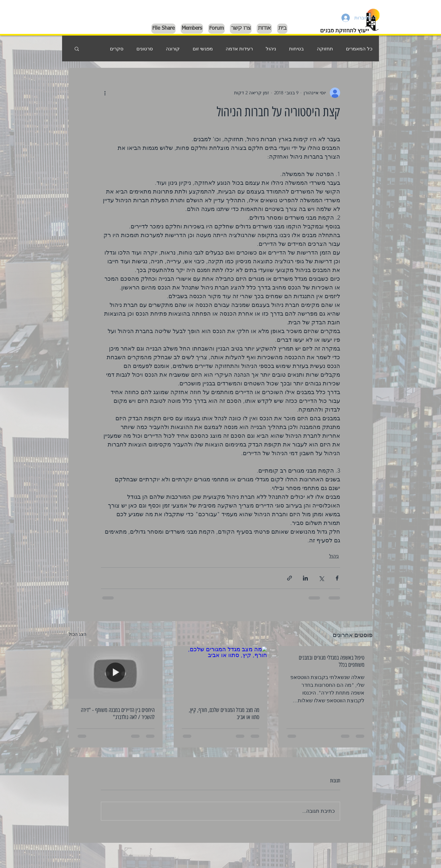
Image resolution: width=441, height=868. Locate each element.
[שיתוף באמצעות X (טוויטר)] (321, 578)
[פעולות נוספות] (105, 93)
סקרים (117, 49)
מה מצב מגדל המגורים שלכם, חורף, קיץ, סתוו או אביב (224, 714)
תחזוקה (325, 49)
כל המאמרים (359, 49)
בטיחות (296, 49)
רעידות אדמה (239, 49)
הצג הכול (77, 634)
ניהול (271, 49)
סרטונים (145, 49)
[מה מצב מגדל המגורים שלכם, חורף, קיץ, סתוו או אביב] (221, 673)
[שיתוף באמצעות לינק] (290, 578)
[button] (77, 48)
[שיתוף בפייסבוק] (337, 578)
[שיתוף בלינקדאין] (305, 578)
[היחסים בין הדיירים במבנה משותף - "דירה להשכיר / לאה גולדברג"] (116, 673)
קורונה (173, 49)
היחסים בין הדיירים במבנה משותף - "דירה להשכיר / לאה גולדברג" (118, 714)
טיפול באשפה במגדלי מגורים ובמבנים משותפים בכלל (332, 661)
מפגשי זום (203, 49)
